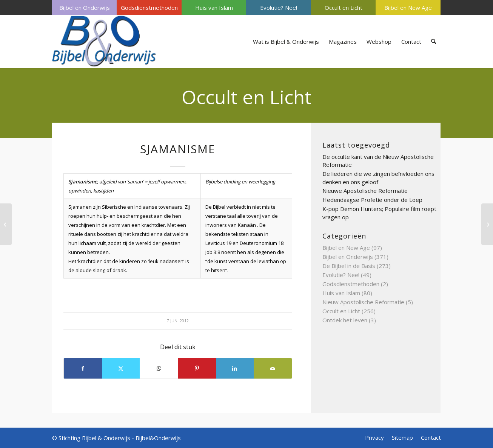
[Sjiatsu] (487, 224)
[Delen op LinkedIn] (235, 368)
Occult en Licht (344, 8)
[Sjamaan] (6, 224)
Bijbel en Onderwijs (85, 8)
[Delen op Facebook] (83, 368)
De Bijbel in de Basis (349, 266)
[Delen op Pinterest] (197, 368)
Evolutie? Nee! (279, 8)
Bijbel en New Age (408, 8)
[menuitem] (84, 8)
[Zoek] (434, 42)
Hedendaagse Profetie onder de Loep (372, 200)
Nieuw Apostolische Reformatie (363, 302)
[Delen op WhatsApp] (159, 368)
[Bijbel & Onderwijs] (104, 42)
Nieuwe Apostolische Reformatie (365, 191)
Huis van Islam (214, 8)
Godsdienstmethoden (149, 8)
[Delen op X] (121, 368)
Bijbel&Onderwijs (158, 438)
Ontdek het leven (345, 320)
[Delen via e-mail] (273, 368)
